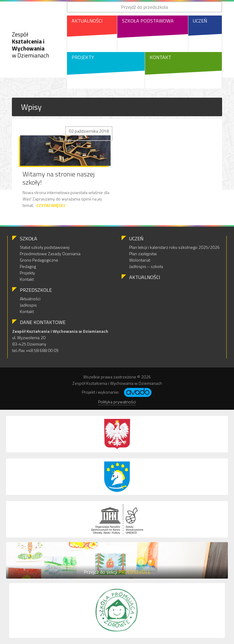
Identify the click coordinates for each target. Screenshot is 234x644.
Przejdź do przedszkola (144, 7)
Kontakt (160, 57)
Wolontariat (140, 260)
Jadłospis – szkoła (146, 266)
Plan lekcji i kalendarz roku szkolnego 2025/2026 (174, 247)
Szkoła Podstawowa (148, 21)
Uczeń (200, 21)
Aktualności (87, 21)
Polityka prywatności (117, 402)
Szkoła (28, 238)
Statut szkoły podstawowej (45, 247)
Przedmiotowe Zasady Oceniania (50, 254)
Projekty (83, 57)
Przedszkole (36, 290)
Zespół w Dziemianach (30, 45)
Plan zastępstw (143, 254)
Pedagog (28, 266)
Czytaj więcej (51, 205)
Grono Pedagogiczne (39, 260)
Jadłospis (28, 305)
